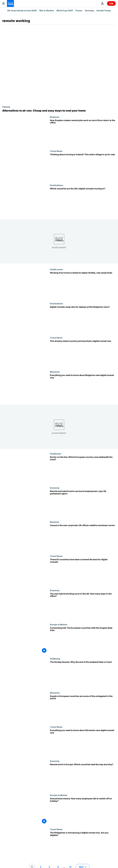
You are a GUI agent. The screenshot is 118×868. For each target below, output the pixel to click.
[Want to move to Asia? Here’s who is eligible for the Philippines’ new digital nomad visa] (83, 845)
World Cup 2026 (65, 10)
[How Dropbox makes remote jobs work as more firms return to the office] (83, 133)
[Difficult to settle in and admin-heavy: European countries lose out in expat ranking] (83, 708)
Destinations (56, 185)
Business (55, 117)
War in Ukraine (47, 10)
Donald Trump (104, 10)
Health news (56, 269)
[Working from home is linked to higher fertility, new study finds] (83, 285)
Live (111, 3)
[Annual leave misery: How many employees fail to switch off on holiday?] (83, 811)
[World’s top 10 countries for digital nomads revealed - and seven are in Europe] (83, 572)
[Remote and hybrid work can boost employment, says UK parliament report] (83, 504)
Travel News (56, 151)
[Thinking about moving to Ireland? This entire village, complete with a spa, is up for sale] (83, 167)
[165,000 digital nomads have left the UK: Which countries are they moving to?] (83, 201)
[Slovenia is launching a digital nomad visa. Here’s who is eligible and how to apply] (83, 743)
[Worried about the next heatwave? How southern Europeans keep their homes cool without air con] (59, 111)
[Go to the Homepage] (10, 3)
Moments (55, 372)
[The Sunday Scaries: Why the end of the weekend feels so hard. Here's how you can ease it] (83, 674)
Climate (6, 107)
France (79, 10)
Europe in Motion (59, 624)
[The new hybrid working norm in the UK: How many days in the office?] (83, 606)
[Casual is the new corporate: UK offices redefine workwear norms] (83, 538)
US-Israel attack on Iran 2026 (22, 10)
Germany (89, 10)
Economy (55, 488)
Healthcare (56, 454)
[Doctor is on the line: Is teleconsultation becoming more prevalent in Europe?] (83, 470)
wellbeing (55, 658)
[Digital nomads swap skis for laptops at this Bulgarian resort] (83, 319)
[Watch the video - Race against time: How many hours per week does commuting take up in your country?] (83, 640)
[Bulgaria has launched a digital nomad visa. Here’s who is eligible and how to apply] (83, 388)
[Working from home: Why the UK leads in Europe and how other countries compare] (83, 777)
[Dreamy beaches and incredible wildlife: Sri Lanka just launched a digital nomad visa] (83, 354)
